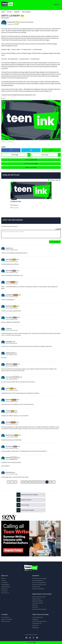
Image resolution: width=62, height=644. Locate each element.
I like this (21, 155)
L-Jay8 (7, 329)
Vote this (51, 155)
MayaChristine (10, 435)
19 (37, 482)
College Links (35, 619)
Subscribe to (27, 495)
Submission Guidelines (38, 601)
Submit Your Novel (36, 599)
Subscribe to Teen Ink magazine (39, 609)
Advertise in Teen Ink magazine (39, 578)
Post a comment (31, 160)
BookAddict (9, 342)
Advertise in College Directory (39, 583)
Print (3, 98)
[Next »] (54, 482)
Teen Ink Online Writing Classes (40, 621)
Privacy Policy (4, 591)
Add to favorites (31, 164)
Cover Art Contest (5, 617)
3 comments (15, 208)
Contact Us (4, 580)
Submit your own (31, 167)
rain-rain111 (9, 377)
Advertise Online (36, 587)
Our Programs (5, 583)
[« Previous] (8, 482)
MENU (57, 5)
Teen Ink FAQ (4, 589)
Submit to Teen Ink (24, 500)
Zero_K (11, 22)
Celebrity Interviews (6, 587)
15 (22, 482)
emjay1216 (9, 271)
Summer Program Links (38, 617)
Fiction (9, 12)
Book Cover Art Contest (7, 619)
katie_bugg (9, 259)
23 (50, 482)
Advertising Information (38, 580)
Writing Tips (35, 605)
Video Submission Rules (38, 603)
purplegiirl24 (9, 295)
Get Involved (35, 607)
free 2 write (9, 472)
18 (33, 482)
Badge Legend (36, 628)
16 (26, 482)
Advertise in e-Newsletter (38, 589)
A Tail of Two (16, 202)
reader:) (8, 248)
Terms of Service (5, 593)
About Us (3, 578)
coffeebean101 (10, 353)
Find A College (23, 505)
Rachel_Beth (9, 306)
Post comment (55, 242)
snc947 (8, 388)
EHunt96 (8, 458)
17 (30, 482)
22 (47, 482)
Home (3, 12)
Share (3, 147)
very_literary (9, 446)
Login (58, 229)
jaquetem (8, 400)
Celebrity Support (5, 585)
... (19, 482)
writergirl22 (9, 317)
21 (44, 482)
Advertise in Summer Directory (39, 585)
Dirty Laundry (26, 12)
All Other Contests (6, 621)
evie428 (8, 282)
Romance (17, 12)
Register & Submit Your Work (39, 597)
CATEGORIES (31, 642)
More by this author (13, 24)
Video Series (35, 625)
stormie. (8, 411)
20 (40, 482)
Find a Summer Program (25, 510)
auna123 (8, 422)
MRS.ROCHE (9, 364)
